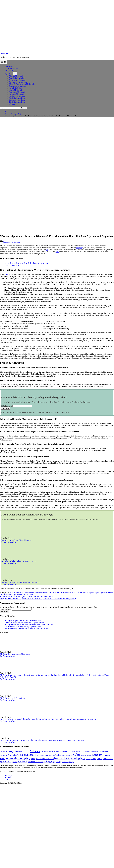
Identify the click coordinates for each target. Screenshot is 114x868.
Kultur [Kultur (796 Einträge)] (77, 755)
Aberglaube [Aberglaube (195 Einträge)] (13, 751)
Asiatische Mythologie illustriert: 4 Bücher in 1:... (18, 561)
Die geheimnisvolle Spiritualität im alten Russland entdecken (26, 628)
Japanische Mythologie (17, 92)
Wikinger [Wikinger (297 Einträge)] (48, 761)
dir (47, 250)
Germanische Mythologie (18, 82)
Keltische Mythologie (17, 94)
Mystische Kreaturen (81, 592)
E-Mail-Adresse (6, 406)
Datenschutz (9, 777)
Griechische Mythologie (18, 86)
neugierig (80, 248)
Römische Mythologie (17, 98)
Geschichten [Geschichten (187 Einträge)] (36, 755)
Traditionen (30, 594)
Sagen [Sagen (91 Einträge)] (102, 759)
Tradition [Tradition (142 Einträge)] (31, 762)
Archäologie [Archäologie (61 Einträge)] (26, 752)
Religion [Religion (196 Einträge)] (96, 759)
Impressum (8, 779)
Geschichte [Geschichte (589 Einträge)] (24, 755)
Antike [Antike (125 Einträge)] (20, 752)
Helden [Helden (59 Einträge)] (64, 755)
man (6, 274)
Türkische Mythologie (17, 102)
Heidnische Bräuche (16, 88)
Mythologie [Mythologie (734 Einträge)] (21, 758)
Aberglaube (9, 70)
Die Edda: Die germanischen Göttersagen (15, 654)
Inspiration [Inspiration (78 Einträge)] (69, 755)
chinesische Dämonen (23, 592)
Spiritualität (21, 594)
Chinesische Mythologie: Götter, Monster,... (16, 540)
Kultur (57, 592)
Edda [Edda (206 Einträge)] (59, 751)
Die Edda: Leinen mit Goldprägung (13, 698)
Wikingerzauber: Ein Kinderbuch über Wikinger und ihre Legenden (28, 624)
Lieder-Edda (9, 66)
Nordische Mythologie (17, 96)
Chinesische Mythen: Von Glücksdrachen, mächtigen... (20, 582)
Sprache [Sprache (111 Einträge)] (14, 762)
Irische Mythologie (16, 90)
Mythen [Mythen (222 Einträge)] (9, 759)
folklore (34, 592)
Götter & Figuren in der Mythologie (22, 84)
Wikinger (12, 104)
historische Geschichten (46, 592)
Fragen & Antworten (12, 265)
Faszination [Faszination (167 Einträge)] (103, 751)
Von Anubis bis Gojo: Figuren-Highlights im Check (23, 626)
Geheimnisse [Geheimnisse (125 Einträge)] (12, 755)
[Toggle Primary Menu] (4, 62)
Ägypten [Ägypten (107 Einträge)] (56, 762)
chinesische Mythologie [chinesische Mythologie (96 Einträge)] (49, 752)
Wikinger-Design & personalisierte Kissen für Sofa (23, 620)
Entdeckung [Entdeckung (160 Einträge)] (67, 751)
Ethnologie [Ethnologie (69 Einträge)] (88, 752)
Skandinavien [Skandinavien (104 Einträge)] (109, 759)
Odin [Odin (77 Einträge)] (84, 759)
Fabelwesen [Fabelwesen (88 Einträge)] (94, 752)
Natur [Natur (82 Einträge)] (37, 759)
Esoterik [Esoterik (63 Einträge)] (82, 752)
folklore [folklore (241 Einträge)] (4, 755)
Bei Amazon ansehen (8, 542)
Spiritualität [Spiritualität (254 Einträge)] (6, 762)
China (13, 592)
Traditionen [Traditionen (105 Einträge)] (39, 762)
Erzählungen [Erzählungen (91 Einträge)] (76, 752)
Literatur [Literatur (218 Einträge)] (107, 755)
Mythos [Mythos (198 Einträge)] (32, 759)
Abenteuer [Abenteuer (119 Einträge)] (4, 752)
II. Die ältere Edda (11, 68)
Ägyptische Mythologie (17, 78)
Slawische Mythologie (17, 100)
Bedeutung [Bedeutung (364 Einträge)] (35, 751)
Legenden (63, 592)
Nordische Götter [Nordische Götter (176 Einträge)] (47, 759)
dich (57, 252)
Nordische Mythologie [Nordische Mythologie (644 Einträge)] (68, 758)
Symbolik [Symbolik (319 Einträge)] (22, 761)
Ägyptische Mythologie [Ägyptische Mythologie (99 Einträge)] (67, 762)
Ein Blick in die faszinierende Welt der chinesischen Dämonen (27, 263)
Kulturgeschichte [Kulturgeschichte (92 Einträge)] (87, 755)
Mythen (92, 592)
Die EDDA (4, 53)
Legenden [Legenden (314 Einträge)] (97, 755)
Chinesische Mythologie (18, 80)
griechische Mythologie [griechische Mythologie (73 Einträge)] (48, 755)
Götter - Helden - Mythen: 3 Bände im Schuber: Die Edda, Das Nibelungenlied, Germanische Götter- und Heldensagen (42, 740)
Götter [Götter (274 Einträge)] (58, 755)
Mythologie (9, 74)
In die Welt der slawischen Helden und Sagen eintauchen (25, 622)
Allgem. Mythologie (16, 76)
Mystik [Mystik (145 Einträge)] (3, 759)
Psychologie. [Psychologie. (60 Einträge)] (89, 759)
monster (70, 592)
